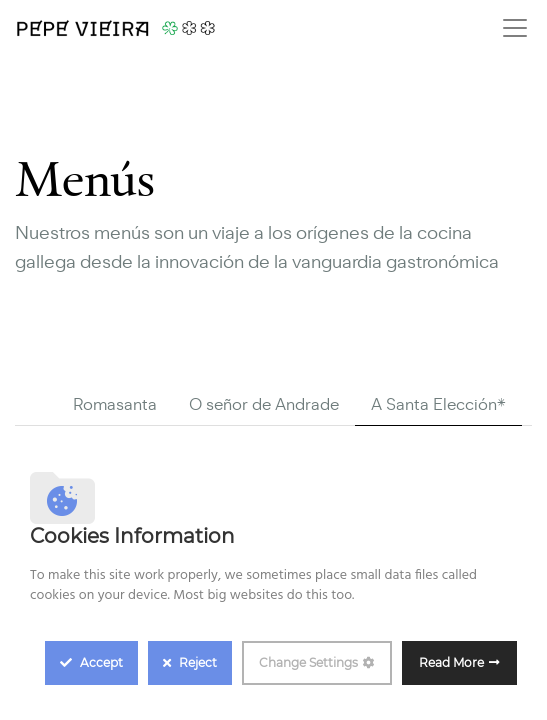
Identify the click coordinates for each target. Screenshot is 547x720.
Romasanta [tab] (115, 404)
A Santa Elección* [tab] (438, 404)
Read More (451, 662)
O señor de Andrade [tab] (264, 404)
